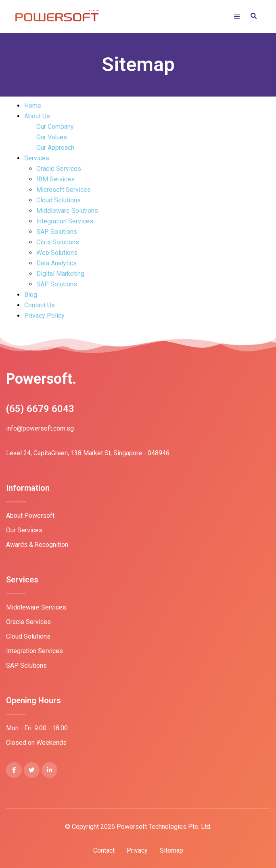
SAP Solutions (57, 232)
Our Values (52, 137)
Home (33, 106)
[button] (245, 17)
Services (37, 158)
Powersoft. (41, 379)
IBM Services (55, 179)
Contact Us (40, 305)
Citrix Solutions (58, 242)
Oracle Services (59, 169)
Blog (31, 295)
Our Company (55, 127)
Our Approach (55, 148)
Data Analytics (56, 263)
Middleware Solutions (67, 211)
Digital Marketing (60, 274)
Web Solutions (57, 253)
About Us (37, 116)
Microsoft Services (64, 190)
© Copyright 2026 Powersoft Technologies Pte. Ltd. (138, 827)
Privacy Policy (44, 316)
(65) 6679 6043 (40, 409)
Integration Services (65, 221)
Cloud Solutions (59, 200)
